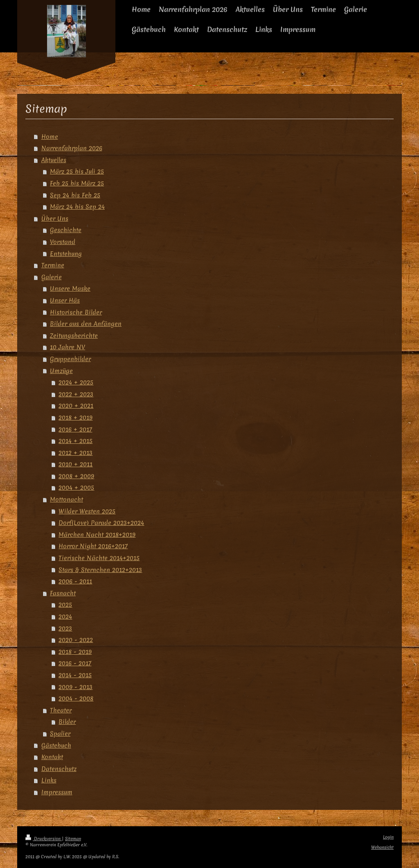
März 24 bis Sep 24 (77, 207)
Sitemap (73, 839)
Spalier (60, 734)
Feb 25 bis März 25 (77, 183)
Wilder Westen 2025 (87, 511)
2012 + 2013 (75, 453)
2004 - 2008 (76, 698)
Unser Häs (65, 300)
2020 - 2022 (76, 640)
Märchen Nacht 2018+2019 (97, 535)
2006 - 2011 (75, 581)
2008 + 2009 (76, 476)
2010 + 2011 (75, 464)
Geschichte (66, 230)
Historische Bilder (76, 312)
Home (50, 137)
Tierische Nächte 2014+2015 (99, 558)
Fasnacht (63, 593)
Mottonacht (66, 499)
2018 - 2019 (75, 652)
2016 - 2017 (75, 663)
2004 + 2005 (76, 487)
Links (49, 780)
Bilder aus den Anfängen (86, 324)
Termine (53, 265)
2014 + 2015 (75, 441)
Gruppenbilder (70, 359)
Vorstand (63, 242)
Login (388, 837)
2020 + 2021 (76, 406)
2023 (65, 628)
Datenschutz (59, 769)
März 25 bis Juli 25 (77, 171)
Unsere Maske (70, 288)
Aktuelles (54, 160)
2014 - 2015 (75, 675)
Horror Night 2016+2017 (93, 546)
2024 (65, 616)
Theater (61, 710)
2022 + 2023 (76, 394)
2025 (65, 605)
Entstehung (66, 254)
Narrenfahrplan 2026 (72, 148)
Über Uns (55, 218)
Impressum (57, 792)
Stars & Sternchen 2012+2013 (100, 570)
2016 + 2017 (75, 429)
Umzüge (61, 371)
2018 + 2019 (75, 417)
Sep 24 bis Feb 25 (75, 195)
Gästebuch (56, 745)
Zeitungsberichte (74, 336)
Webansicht (382, 847)
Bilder (67, 722)
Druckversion (44, 839)
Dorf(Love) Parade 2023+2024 (101, 523)
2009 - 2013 (75, 687)
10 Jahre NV (68, 347)
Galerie (52, 277)
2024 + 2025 (76, 382)
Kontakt (52, 757)
